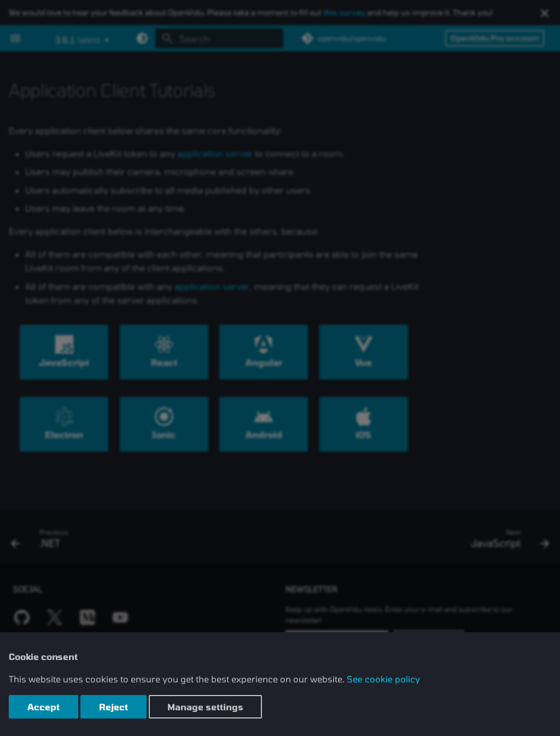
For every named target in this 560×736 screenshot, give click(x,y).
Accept (43, 707)
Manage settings (205, 707)
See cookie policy (383, 679)
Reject (113, 707)
